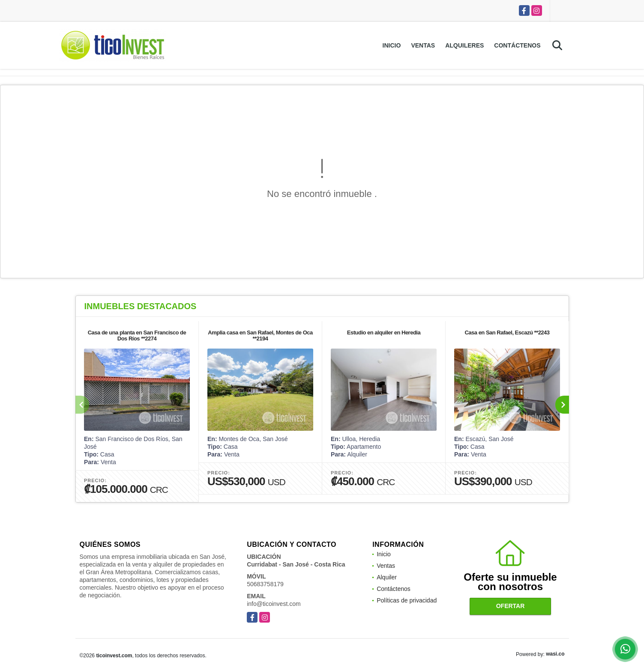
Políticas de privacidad (407, 600)
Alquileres (464, 45)
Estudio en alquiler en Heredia (383, 333)
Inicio (392, 45)
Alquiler (387, 577)
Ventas (423, 45)
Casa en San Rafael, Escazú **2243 (507, 333)
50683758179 (265, 584)
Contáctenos (517, 45)
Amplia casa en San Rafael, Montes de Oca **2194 (260, 335)
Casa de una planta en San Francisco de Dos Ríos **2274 (137, 335)
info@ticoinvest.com (274, 604)
